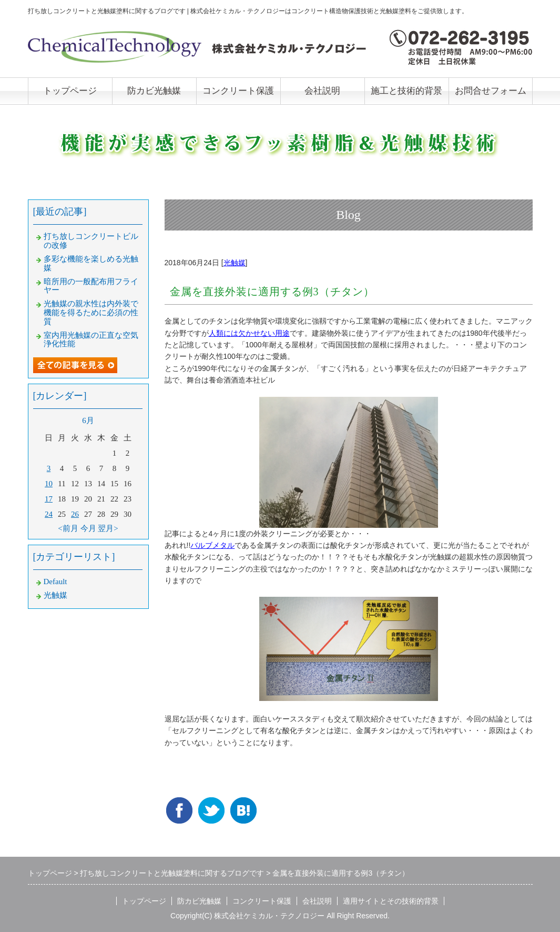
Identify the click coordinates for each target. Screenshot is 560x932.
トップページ (70, 91)
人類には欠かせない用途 (249, 333)
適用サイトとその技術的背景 (391, 901)
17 (49, 499)
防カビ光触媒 (154, 91)
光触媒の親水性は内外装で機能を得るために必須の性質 (91, 313)
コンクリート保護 (238, 91)
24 (49, 514)
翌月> (108, 528)
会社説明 (322, 91)
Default (55, 582)
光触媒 (235, 263)
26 (75, 514)
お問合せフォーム (491, 91)
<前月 (68, 528)
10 (49, 484)
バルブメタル (212, 545)
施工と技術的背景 (406, 91)
